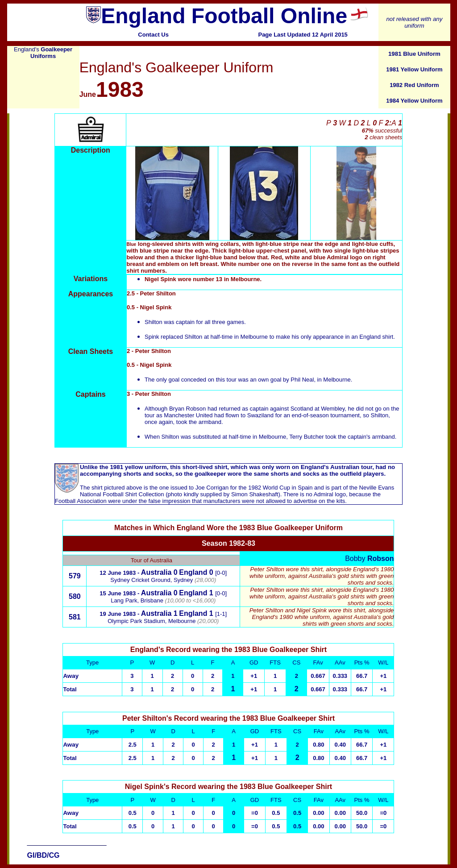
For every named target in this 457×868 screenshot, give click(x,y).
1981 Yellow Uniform (414, 69)
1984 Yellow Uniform (414, 101)
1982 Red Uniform (414, 85)
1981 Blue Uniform (414, 54)
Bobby (369, 559)
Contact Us (153, 35)
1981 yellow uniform (138, 467)
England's (43, 53)
